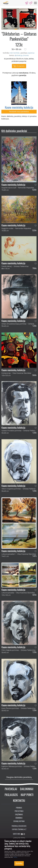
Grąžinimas (19, 814)
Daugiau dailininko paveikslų (19, 777)
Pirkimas (19, 808)
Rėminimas (19, 818)
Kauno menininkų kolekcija (19, 107)
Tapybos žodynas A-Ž (19, 829)
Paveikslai (11, 789)
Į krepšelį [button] (19, 66)
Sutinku (19, 863)
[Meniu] (35, 3)
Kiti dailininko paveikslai (14, 131)
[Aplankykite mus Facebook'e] (22, 834)
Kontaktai (19, 800)
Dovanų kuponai (19, 821)
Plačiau (15, 857)
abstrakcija (18, 55)
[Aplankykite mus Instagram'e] (24, 834)
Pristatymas (19, 811)
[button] (25, 49)
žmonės (26, 55)
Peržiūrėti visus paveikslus (19, 112)
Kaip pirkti (27, 795)
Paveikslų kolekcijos (19, 826)
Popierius (31, 53)
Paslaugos (11, 795)
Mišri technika (15, 53)
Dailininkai (27, 789)
